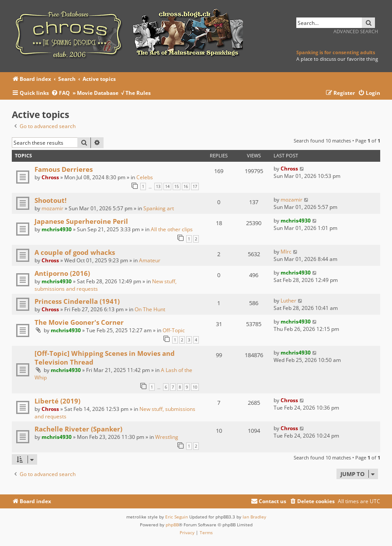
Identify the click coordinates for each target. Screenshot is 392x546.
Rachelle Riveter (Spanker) (78, 429)
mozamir (52, 208)
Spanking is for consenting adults (336, 52)
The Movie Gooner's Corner (79, 322)
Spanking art (159, 208)
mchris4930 (57, 229)
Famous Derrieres (64, 169)
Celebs (145, 177)
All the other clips (172, 229)
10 (195, 387)
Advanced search (356, 31)
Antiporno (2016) (62, 273)
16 (186, 186)
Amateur (150, 260)
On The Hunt (150, 309)
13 (158, 186)
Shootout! (50, 200)
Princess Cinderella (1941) (77, 301)
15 (177, 186)
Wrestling (167, 437)
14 (167, 186)
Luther (288, 301)
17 (195, 186)
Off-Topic (174, 330)
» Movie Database (95, 93)
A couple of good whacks (75, 252)
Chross (50, 177)
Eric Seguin (177, 517)
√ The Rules (136, 93)
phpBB (172, 525)
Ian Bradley (254, 517)
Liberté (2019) (57, 401)
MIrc (286, 252)
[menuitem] (62, 93)
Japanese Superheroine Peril (81, 221)
